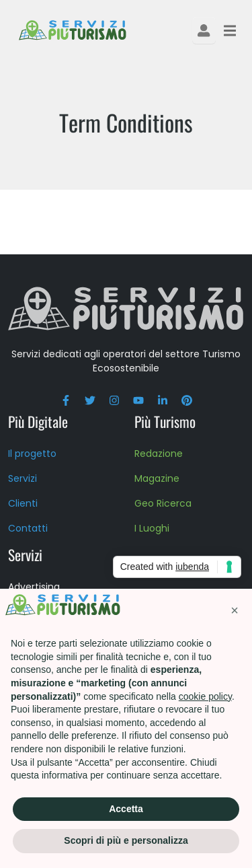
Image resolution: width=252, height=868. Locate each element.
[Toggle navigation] (230, 30)
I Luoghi (152, 528)
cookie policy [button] (205, 696)
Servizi (23, 478)
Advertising (34, 587)
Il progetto (32, 454)
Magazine (157, 478)
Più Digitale (38, 421)
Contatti (28, 528)
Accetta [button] (126, 809)
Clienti (23, 503)
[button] (235, 610)
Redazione (159, 454)
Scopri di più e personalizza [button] (126, 840)
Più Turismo (165, 421)
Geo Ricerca (163, 503)
